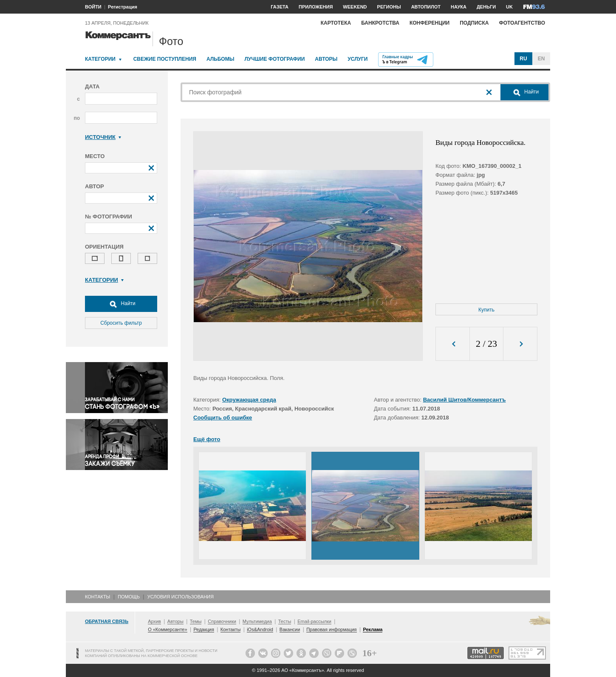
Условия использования (181, 597)
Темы (196, 621)
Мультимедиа (257, 621)
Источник (103, 137)
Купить (486, 310)
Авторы (326, 59)
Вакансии (290, 629)
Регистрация (123, 7)
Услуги (357, 59)
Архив (154, 621)
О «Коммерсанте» (167, 629)
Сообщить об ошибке (223, 418)
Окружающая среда (249, 400)
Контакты (97, 597)
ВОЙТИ (93, 7)
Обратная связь (107, 621)
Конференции (430, 23)
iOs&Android (260, 629)
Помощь (129, 597)
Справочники (222, 621)
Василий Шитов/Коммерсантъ (465, 400)
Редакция (203, 629)
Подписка (474, 23)
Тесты (285, 621)
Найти (121, 304)
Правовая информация (331, 629)
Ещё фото (207, 439)
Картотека (336, 23)
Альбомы (220, 59)
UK (509, 7)
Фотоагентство (522, 23)
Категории (100, 59)
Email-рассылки (314, 621)
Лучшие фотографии (274, 59)
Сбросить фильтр (121, 323)
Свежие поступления (165, 59)
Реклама (373, 629)
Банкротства (380, 23)
